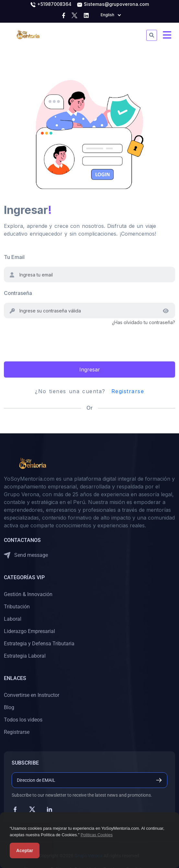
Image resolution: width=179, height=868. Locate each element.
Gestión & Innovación (28, 594)
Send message (26, 555)
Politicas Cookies (97, 835)
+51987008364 (51, 5)
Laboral (13, 619)
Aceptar (25, 850)
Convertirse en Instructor (32, 695)
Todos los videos (23, 720)
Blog (9, 707)
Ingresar (90, 369)
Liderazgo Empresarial (29, 631)
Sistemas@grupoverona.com (113, 5)
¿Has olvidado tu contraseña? (144, 322)
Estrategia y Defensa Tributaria (39, 644)
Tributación (17, 607)
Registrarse (128, 391)
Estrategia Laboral (25, 656)
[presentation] (53, 339)
